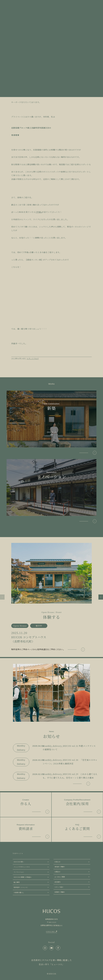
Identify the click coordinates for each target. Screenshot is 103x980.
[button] (2, 597)
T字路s (39, 212)
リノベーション (19, 872)
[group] (51, 597)
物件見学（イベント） (21, 887)
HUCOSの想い (19, 862)
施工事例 (17, 882)
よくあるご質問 (60, 877)
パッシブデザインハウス (22, 867)
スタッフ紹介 (59, 887)
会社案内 (57, 882)
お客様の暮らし (19, 892)
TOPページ (17, 853)
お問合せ (57, 872)
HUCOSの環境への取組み (23, 877)
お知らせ (57, 862)
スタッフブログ (33, 358)
